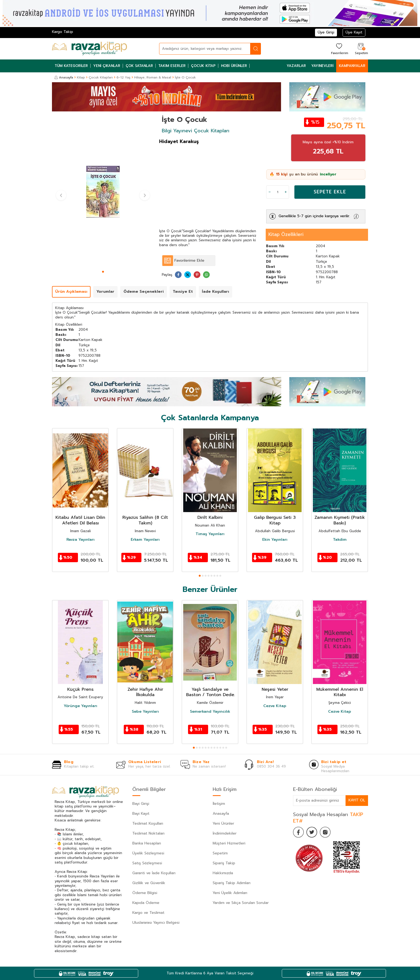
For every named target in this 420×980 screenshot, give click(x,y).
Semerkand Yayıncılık (210, 712)
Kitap (81, 77)
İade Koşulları (215, 292)
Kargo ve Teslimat (148, 913)
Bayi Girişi (141, 804)
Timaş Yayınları (210, 534)
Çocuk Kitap (203, 66)
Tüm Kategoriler (71, 66)
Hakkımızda (223, 873)
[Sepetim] (361, 49)
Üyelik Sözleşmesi (148, 853)
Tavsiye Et (183, 292)
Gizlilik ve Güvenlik (149, 883)
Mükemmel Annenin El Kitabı (340, 692)
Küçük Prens (80, 690)
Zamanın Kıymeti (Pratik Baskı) (340, 520)
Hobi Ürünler (234, 66)
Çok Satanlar (139, 66)
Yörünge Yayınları (80, 706)
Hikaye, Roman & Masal (153, 77)
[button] (103, 272)
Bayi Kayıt (141, 814)
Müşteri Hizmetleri (229, 843)
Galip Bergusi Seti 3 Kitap (275, 520)
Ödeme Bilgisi (145, 893)
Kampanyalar (352, 66)
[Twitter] (312, 832)
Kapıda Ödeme (146, 903)
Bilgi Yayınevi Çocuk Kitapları (196, 131)
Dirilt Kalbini (210, 518)
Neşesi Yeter (275, 690)
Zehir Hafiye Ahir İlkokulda (145, 692)
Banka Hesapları (147, 843)
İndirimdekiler (225, 833)
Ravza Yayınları (80, 540)
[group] (103, 192)
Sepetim (220, 853)
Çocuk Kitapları (101, 77)
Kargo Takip (63, 32)
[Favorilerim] (339, 49)
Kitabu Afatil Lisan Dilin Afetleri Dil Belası (80, 520)
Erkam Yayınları (145, 540)
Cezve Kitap (275, 706)
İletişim (219, 804)
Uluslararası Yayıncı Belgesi (156, 923)
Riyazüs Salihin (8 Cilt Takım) (145, 520)
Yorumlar (105, 292)
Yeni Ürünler (223, 823)
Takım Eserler (172, 66)
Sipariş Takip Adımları (232, 883)
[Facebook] (298, 832)
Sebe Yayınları (145, 712)
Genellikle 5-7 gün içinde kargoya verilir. (314, 216)
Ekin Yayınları (275, 540)
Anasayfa (64, 77)
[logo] (89, 49)
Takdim (340, 540)
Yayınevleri (322, 66)
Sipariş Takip (224, 863)
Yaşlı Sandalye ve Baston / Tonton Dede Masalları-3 (210, 692)
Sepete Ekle (330, 192)
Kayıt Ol (357, 800)
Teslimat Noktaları (148, 833)
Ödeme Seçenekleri (144, 292)
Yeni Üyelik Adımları (230, 893)
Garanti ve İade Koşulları (154, 873)
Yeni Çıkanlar (107, 66)
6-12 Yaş (123, 77)
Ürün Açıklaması (71, 292)
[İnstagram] (325, 832)
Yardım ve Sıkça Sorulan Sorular (241, 903)
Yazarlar (296, 66)
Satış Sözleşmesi (147, 863)
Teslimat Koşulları (148, 823)
